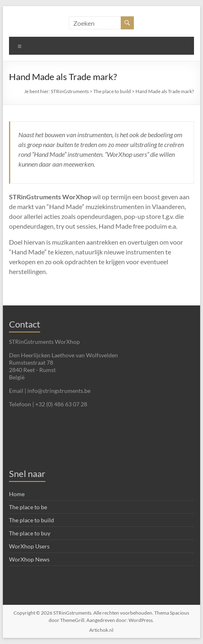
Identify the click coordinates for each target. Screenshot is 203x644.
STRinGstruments (70, 91)
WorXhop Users (29, 546)
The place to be (28, 507)
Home (17, 494)
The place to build (112, 91)
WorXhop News (29, 559)
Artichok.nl (101, 630)
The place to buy (30, 533)
